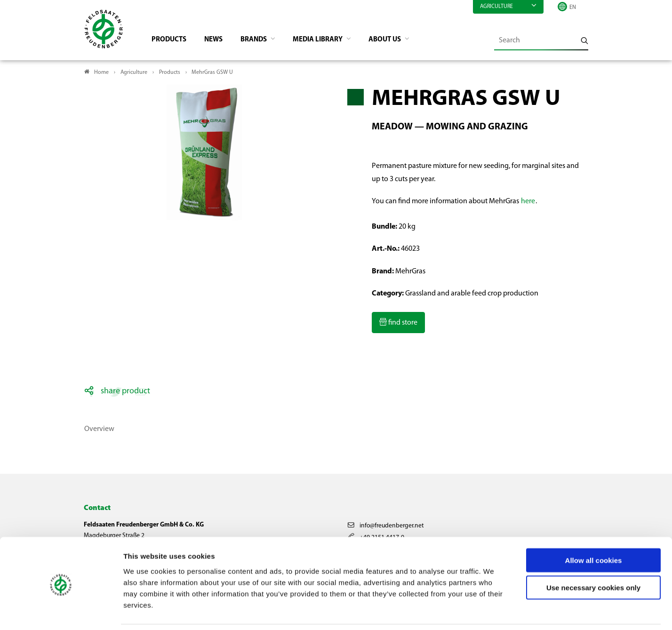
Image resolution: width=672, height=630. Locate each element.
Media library (328, 40)
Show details (494, 611)
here (528, 202)
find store (402, 324)
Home (101, 73)
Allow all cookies (594, 529)
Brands (261, 40)
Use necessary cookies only (593, 556)
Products (172, 40)
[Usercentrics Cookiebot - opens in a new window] (61, 612)
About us (399, 40)
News (218, 40)
